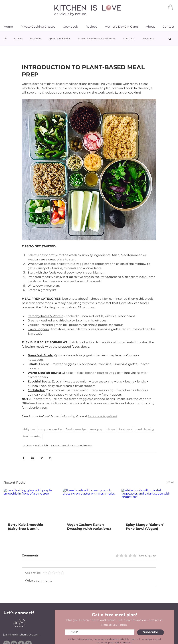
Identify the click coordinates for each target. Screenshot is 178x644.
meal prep (97, 429)
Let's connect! (19, 613)
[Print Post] (50, 458)
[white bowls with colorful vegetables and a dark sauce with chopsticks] (148, 504)
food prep (125, 429)
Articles (18, 39)
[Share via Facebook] (24, 458)
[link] (171, 7)
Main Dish (129, 39)
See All (170, 482)
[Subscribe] (150, 632)
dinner (111, 429)
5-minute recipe (76, 429)
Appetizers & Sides (59, 39)
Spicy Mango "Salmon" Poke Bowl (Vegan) (145, 527)
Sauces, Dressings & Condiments (97, 39)
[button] (170, 39)
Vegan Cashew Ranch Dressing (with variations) (89, 527)
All (5, 39)
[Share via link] (41, 458)
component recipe (50, 429)
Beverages (149, 39)
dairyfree (29, 429)
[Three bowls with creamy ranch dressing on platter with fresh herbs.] (89, 504)
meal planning (145, 429)
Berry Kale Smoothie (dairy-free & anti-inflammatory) (25, 527)
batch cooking (32, 436)
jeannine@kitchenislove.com (21, 635)
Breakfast (36, 39)
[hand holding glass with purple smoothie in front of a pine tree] (30, 504)
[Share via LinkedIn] (32, 458)
